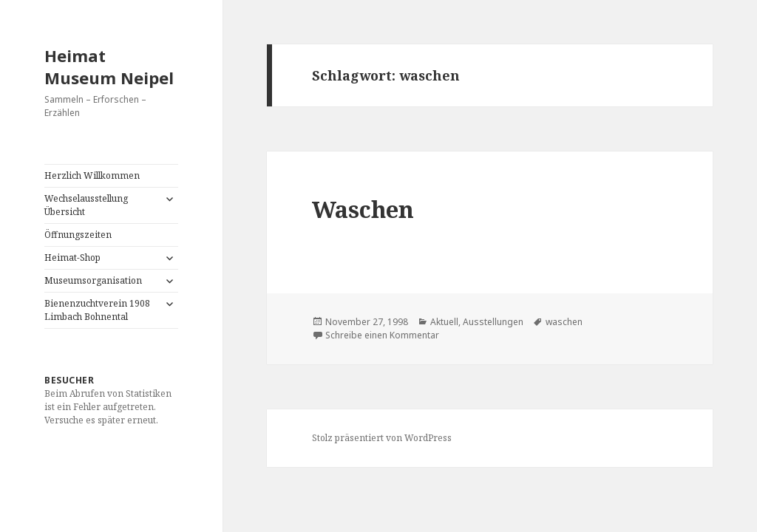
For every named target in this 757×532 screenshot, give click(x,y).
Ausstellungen (493, 322)
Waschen (363, 209)
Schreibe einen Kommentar (382, 335)
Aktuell (444, 322)
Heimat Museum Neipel (109, 66)
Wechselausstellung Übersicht (86, 205)
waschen (564, 322)
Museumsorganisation (93, 280)
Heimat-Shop (72, 258)
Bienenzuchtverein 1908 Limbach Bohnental (97, 310)
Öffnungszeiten (78, 235)
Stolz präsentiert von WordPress (382, 438)
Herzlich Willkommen (92, 175)
